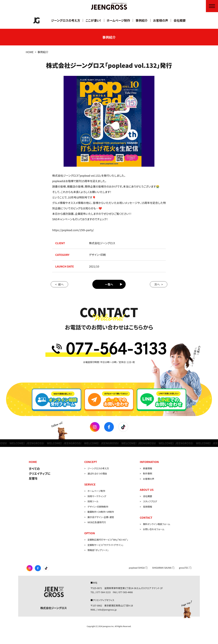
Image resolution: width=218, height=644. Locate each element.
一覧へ (109, 284)
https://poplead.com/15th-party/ (73, 230)
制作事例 (148, 473)
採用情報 (148, 507)
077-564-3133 (104, 592)
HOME (30, 52)
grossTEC (184, 568)
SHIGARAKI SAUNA (162, 568)
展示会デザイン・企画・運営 (101, 517)
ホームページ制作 (118, 20)
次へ (157, 284)
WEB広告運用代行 (97, 522)
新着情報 (148, 468)
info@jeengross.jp (107, 610)
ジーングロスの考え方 (66, 20)
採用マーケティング (97, 496)
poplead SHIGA (137, 568)
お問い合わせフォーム (154, 529)
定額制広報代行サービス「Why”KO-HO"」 (108, 540)
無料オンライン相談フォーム (157, 524)
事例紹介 (142, 20)
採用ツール (93, 501)
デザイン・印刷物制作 (98, 507)
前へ (61, 284)
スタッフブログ (150, 501)
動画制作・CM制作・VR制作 (101, 512)
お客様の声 (161, 20)
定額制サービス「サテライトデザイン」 (105, 545)
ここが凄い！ (93, 20)
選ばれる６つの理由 (97, 473)
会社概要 (180, 20)
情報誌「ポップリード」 (98, 550)
